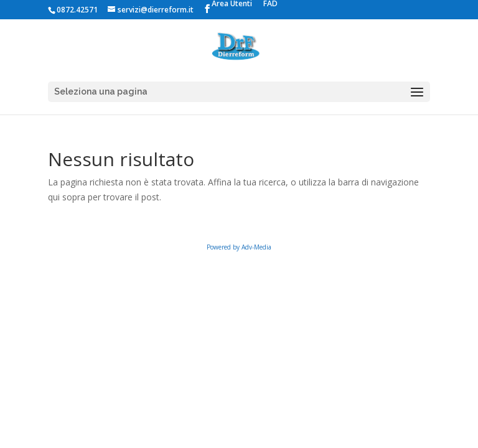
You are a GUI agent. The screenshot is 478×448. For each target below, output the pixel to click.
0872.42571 (77, 10)
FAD (270, 4)
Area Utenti (232, 4)
